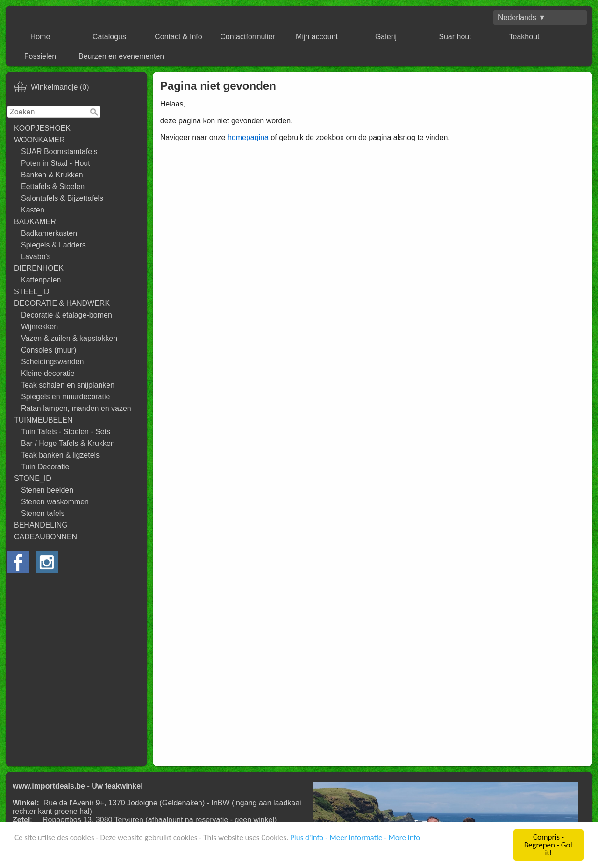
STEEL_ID (32, 292)
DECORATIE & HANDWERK (62, 303)
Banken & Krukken (52, 175)
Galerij (386, 37)
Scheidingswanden (52, 362)
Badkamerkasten (49, 233)
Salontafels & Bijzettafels (62, 198)
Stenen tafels (43, 513)
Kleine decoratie (48, 373)
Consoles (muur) (49, 350)
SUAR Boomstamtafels (59, 152)
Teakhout (524, 37)
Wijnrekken (39, 327)
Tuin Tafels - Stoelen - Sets (66, 432)
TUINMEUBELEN (43, 420)
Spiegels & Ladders (53, 245)
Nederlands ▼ (522, 18)
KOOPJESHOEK (42, 128)
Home (40, 37)
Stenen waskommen (55, 502)
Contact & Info (178, 37)
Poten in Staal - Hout (56, 163)
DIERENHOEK (39, 268)
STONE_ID (33, 478)
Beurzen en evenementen (121, 56)
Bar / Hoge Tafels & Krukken (68, 443)
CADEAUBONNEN (46, 537)
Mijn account (317, 37)
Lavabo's (36, 257)
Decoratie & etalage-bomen (67, 315)
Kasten (33, 210)
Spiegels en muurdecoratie (65, 397)
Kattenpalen (41, 280)
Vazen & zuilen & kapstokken (69, 338)
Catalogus (109, 37)
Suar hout (455, 37)
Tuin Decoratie (45, 467)
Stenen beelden (47, 490)
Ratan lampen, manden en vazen (76, 408)
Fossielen (40, 56)
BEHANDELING (41, 525)
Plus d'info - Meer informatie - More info (355, 837)
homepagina (248, 138)
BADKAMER (35, 222)
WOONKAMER (39, 140)
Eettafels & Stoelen (53, 187)
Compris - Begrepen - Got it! (548, 845)
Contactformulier (247, 37)
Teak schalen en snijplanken (68, 385)
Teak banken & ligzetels (60, 455)
